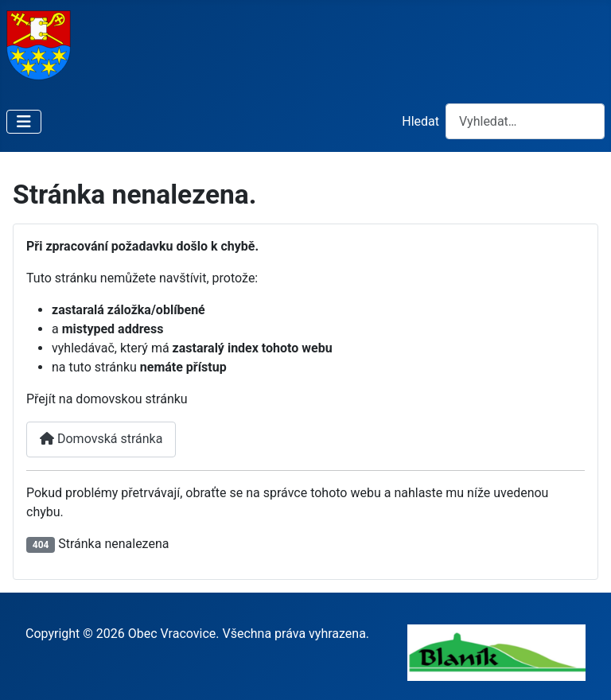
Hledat (420, 121)
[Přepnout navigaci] (24, 122)
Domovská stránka (101, 439)
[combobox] (525, 121)
